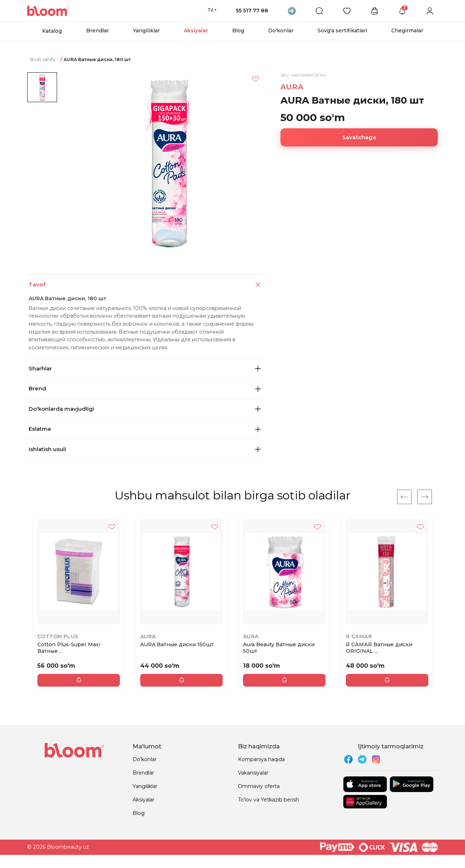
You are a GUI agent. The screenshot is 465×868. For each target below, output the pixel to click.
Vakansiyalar (253, 773)
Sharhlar (145, 368)
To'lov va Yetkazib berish (268, 800)
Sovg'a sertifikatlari (342, 31)
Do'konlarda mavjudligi (145, 409)
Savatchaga (359, 137)
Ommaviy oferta (259, 786)
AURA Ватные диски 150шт (177, 644)
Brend (145, 388)
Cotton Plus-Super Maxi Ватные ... (69, 648)
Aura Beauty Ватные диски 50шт (279, 648)
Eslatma (145, 429)
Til (210, 10)
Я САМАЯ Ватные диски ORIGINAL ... (379, 648)
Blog (238, 31)
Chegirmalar (407, 31)
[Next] (425, 497)
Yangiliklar (146, 31)
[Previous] (404, 497)
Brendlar (98, 31)
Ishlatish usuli (145, 449)
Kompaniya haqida (261, 759)
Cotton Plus (58, 636)
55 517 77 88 (252, 11)
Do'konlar (281, 31)
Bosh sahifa (43, 59)
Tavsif (145, 285)
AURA (292, 87)
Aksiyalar (196, 31)
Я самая (359, 636)
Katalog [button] (52, 31)
